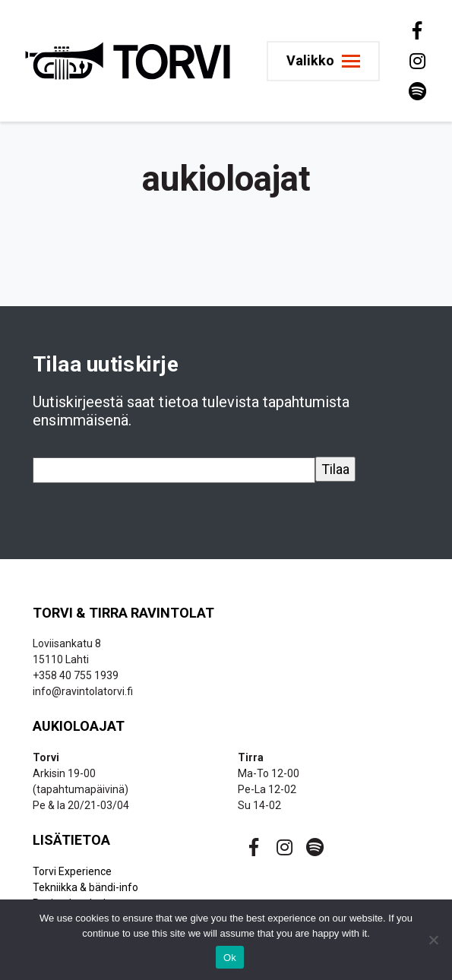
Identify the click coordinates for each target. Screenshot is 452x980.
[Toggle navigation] (323, 61)
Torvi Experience (72, 871)
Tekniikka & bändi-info (85, 887)
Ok (230, 958)
